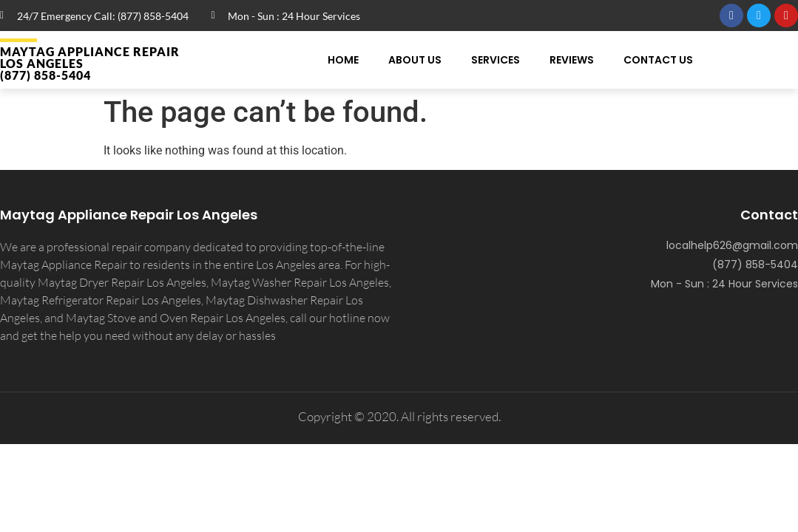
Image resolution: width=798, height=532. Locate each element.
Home (343, 60)
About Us (415, 60)
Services (496, 60)
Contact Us (658, 60)
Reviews (572, 60)
